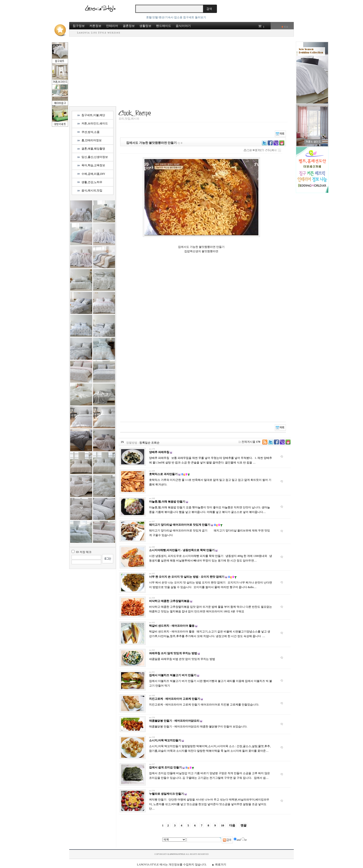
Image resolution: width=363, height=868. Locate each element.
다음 (232, 825)
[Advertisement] (181, 71)
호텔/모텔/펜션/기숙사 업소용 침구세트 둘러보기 (176, 17)
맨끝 (244, 825)
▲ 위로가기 (219, 865)
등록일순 (145, 443)
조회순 (155, 443)
